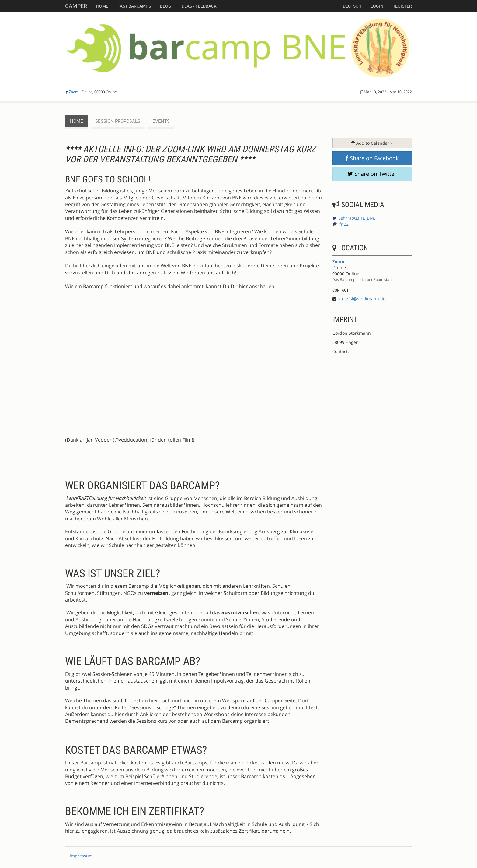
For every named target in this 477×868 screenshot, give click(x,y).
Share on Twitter (372, 174)
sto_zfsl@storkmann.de (362, 299)
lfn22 (343, 224)
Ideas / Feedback (198, 6)
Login (377, 6)
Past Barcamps (134, 6)
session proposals (118, 121)
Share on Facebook (372, 158)
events (161, 121)
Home (102, 6)
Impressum (81, 856)
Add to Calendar (372, 143)
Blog (166, 6)
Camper (76, 6)
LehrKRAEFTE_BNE (357, 218)
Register (402, 6)
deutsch (352, 6)
